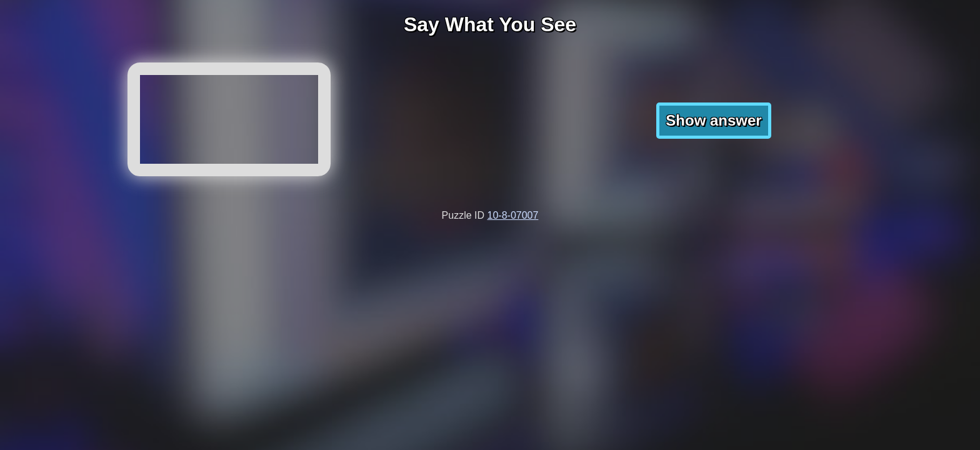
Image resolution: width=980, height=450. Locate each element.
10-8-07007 (513, 215)
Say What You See (490, 24)
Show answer (713, 120)
